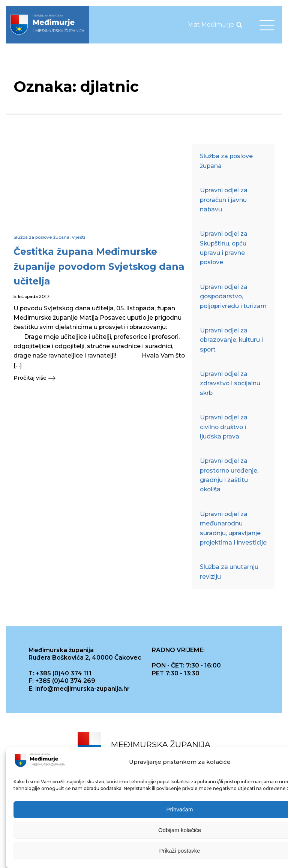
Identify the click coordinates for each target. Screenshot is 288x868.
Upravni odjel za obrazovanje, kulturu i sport (231, 340)
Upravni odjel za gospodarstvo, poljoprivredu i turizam (233, 296)
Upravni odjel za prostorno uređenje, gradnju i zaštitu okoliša (229, 475)
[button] (99, 378)
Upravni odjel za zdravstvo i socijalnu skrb (230, 383)
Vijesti (78, 237)
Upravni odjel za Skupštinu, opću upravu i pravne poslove (224, 248)
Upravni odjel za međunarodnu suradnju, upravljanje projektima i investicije (233, 528)
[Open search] (239, 25)
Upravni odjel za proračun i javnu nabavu (224, 200)
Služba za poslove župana (41, 237)
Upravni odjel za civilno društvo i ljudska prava (224, 427)
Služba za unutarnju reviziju (229, 572)
